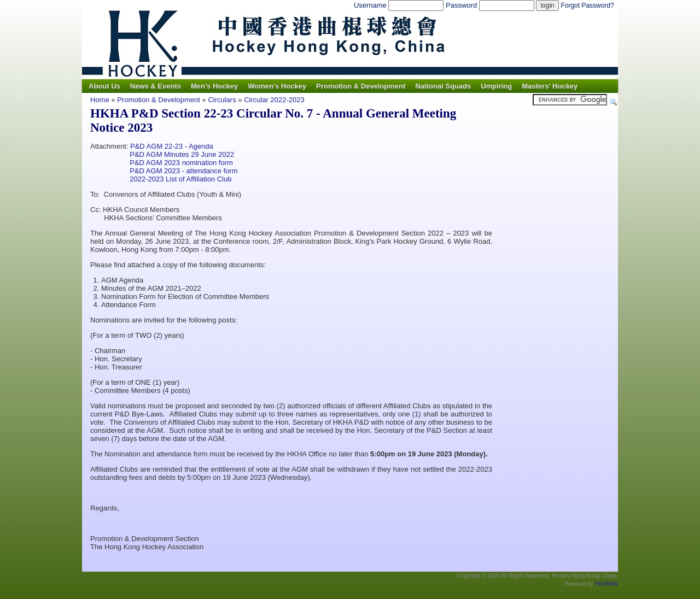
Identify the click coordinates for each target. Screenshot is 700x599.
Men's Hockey (214, 86)
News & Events (156, 86)
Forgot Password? (587, 5)
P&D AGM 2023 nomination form (181, 163)
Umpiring (496, 86)
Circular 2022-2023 (274, 100)
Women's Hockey (277, 86)
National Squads (443, 86)
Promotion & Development (361, 86)
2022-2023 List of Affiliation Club (180, 179)
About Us (104, 86)
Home (100, 100)
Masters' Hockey (550, 86)
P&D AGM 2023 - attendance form (183, 171)
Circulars (222, 100)
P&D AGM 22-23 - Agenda (172, 146)
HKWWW (606, 584)
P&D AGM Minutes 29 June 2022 (182, 154)
